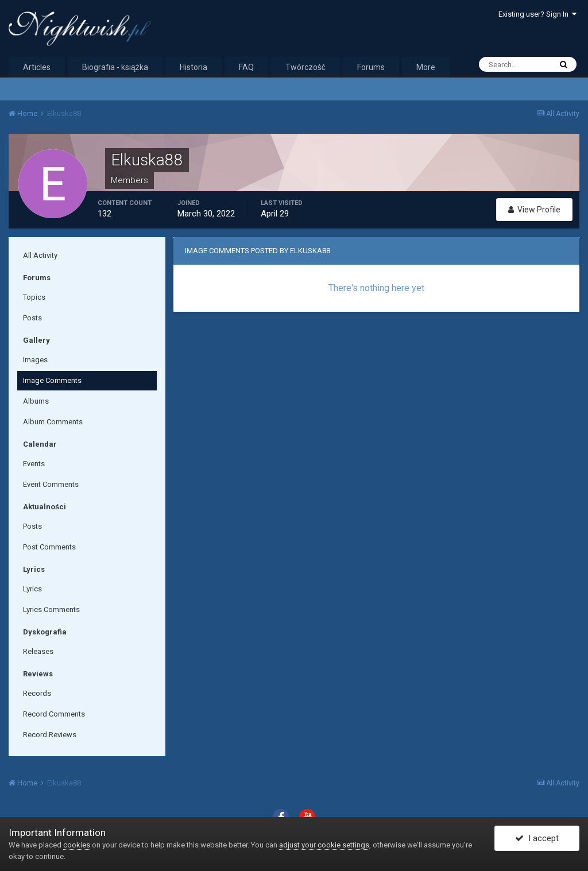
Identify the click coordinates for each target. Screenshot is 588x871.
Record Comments (54, 714)
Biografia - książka (115, 67)
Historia (194, 67)
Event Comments (51, 484)
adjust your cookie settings (324, 845)
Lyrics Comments (51, 609)
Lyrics (32, 589)
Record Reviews (50, 735)
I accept (537, 838)
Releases (38, 651)
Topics (34, 297)
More (426, 67)
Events (34, 464)
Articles (37, 67)
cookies (77, 845)
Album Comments (53, 422)
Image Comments (52, 380)
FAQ (246, 67)
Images (35, 360)
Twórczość (305, 67)
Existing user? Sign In (537, 14)
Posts (32, 318)
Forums (371, 67)
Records (37, 693)
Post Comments (49, 547)
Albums (36, 401)
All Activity (40, 255)
